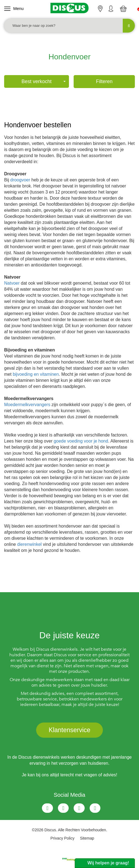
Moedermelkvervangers (27, 405)
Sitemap (87, 838)
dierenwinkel (29, 544)
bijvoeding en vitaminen (36, 374)
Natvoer (12, 283)
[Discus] (69, 8)
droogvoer (20, 180)
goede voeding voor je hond (81, 441)
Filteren (104, 81)
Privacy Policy (62, 838)
